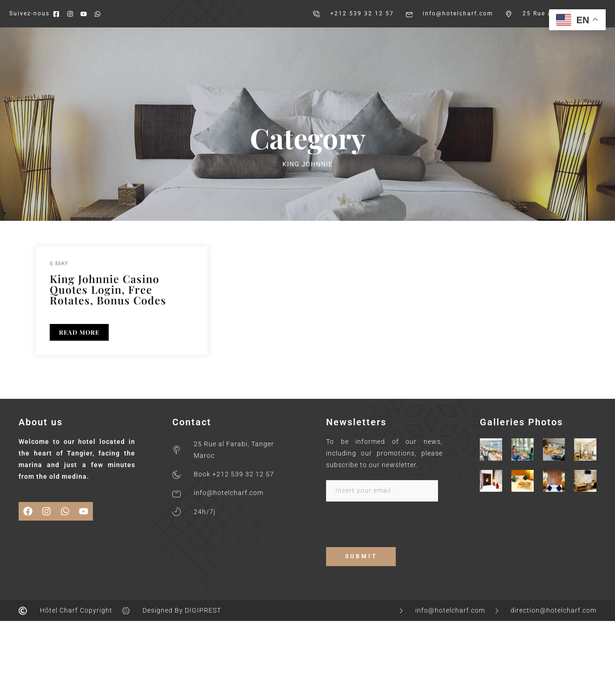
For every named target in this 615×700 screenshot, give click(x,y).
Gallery (363, 43)
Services (425, 43)
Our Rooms (245, 43)
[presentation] (397, 529)
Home (160, 43)
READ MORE (79, 332)
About (197, 43)
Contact (488, 43)
